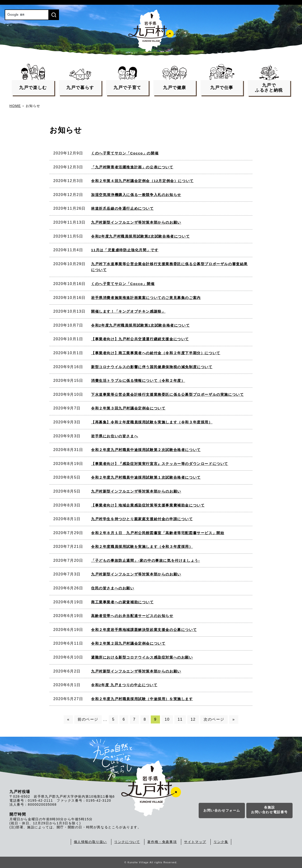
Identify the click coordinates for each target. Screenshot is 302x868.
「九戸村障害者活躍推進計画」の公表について (132, 167)
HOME (15, 106)
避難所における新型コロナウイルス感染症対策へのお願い (142, 657)
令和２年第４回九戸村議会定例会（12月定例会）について (142, 181)
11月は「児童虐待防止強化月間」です (125, 250)
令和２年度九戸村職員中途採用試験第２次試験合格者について (146, 450)
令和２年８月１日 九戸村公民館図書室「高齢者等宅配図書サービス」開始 (158, 533)
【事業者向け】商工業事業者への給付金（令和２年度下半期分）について (156, 353)
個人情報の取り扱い (90, 842)
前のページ (88, 719)
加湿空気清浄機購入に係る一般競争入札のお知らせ (136, 195)
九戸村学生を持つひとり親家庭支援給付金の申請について (142, 519)
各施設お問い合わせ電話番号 (269, 810)
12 (193, 719)
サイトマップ (195, 842)
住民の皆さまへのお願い (113, 588)
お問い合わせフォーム (222, 811)
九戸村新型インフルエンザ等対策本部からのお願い (136, 222)
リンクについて (127, 842)
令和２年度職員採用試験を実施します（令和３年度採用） (142, 547)
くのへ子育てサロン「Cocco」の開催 (125, 153)
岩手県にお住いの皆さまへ (115, 436)
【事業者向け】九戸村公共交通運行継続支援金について (140, 339)
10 (167, 719)
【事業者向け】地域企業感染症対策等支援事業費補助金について (148, 505)
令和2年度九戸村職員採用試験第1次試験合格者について (140, 325)
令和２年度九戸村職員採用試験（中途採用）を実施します (142, 699)
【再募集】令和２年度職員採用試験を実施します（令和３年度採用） (152, 422)
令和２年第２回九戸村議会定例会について (128, 643)
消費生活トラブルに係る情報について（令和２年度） (138, 381)
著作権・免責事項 (162, 842)
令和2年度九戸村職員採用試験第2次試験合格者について (140, 236)
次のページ (214, 719)
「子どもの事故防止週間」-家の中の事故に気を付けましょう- (145, 560)
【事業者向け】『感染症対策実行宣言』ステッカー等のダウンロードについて (160, 464)
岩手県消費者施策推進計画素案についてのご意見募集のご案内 (146, 298)
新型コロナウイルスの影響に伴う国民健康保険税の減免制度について (152, 367)
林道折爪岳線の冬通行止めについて (122, 208)
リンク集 (221, 842)
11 (180, 719)
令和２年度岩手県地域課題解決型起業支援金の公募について (144, 630)
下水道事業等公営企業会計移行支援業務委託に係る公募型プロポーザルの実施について (167, 394)
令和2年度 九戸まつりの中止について (124, 685)
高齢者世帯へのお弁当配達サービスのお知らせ (132, 616)
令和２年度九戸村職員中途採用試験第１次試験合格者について (146, 477)
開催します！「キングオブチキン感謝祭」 (128, 311)
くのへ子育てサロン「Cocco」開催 (123, 284)
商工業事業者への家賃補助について (122, 602)
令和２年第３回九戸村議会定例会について (128, 408)
